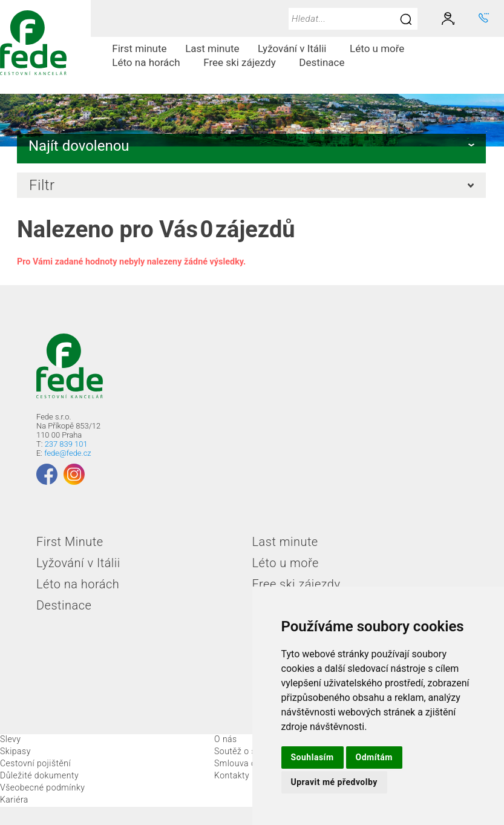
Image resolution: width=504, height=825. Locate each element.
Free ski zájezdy (244, 62)
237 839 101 (66, 444)
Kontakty (232, 775)
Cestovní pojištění (35, 763)
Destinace (326, 62)
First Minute (70, 542)
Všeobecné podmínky (43, 787)
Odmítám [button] (374, 757)
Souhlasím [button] (313, 757)
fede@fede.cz (67, 453)
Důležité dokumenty (39, 775)
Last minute (212, 48)
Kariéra (14, 800)
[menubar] (297, 56)
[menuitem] (139, 49)
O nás (226, 739)
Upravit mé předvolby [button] (334, 782)
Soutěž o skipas (246, 751)
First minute (139, 48)
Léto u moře (382, 48)
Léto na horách (151, 62)
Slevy (10, 739)
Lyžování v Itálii (297, 48)
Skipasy (15, 751)
